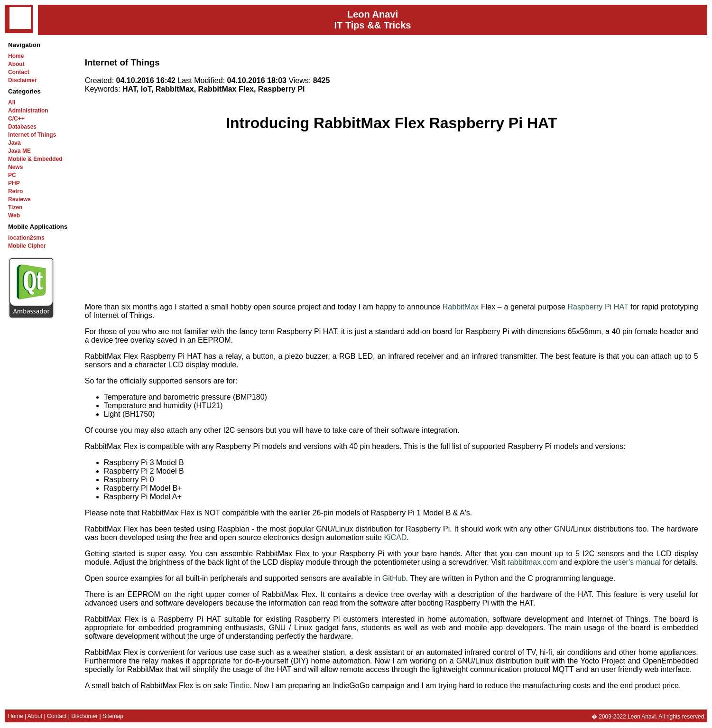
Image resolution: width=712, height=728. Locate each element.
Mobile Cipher (27, 246)
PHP (14, 183)
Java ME (19, 151)
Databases (22, 127)
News (15, 167)
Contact (19, 72)
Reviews (19, 199)
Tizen (15, 207)
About (16, 64)
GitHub (394, 578)
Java (14, 143)
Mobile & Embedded (35, 159)
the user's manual (631, 562)
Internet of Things (32, 135)
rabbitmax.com (532, 562)
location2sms (26, 238)
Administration (28, 111)
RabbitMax (461, 307)
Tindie (239, 686)
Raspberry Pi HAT (598, 307)
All (12, 103)
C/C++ (16, 119)
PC (12, 175)
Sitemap (113, 716)
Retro (15, 191)
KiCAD (395, 537)
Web (14, 215)
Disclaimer (23, 80)
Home (16, 56)
